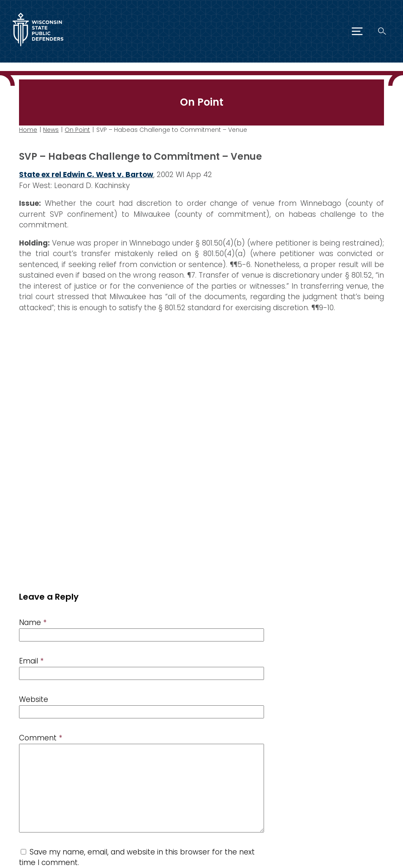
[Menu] (357, 31)
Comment (41, 738)
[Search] (382, 31)
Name (33, 622)
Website (34, 699)
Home (28, 130)
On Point (77, 130)
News (51, 130)
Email (31, 661)
